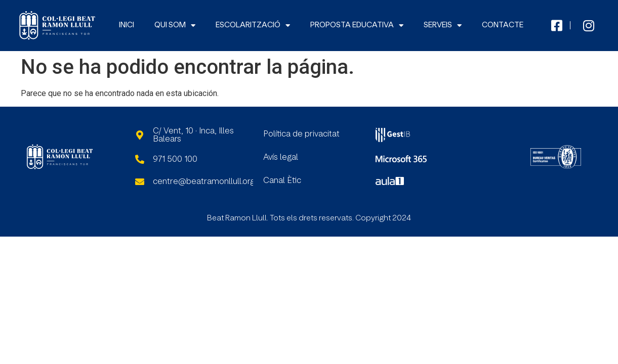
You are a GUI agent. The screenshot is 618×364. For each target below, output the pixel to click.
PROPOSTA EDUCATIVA (357, 26)
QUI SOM (175, 26)
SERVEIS (443, 26)
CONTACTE (503, 25)
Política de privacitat (301, 134)
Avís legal (281, 157)
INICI (127, 25)
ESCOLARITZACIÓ (253, 26)
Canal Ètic (282, 180)
